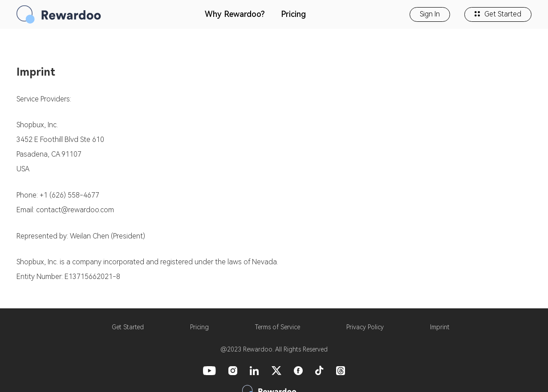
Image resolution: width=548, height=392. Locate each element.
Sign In (430, 14)
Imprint (440, 327)
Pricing (293, 14)
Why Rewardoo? (235, 14)
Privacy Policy (365, 327)
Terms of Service (278, 327)
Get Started (498, 14)
